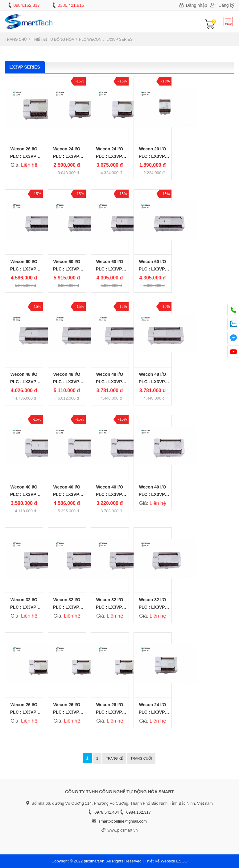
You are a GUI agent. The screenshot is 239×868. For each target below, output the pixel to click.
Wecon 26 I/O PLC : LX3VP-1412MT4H (67, 712)
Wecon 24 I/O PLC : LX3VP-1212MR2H (67, 156)
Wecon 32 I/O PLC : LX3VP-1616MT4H (67, 607)
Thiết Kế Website (160, 861)
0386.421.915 (71, 5)
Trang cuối (141, 758)
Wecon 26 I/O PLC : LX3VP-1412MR (24, 156)
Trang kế (114, 758)
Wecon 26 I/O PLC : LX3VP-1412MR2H (24, 712)
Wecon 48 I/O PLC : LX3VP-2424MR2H (24, 382)
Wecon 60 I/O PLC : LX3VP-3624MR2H (24, 269)
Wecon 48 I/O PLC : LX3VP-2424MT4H (67, 382)
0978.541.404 (107, 812)
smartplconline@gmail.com (122, 821)
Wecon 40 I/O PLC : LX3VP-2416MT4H (67, 494)
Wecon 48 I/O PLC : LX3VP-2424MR (152, 382)
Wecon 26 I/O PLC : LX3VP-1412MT (110, 712)
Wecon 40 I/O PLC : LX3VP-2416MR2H (24, 494)
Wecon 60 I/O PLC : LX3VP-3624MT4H (67, 269)
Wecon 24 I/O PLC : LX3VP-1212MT (152, 712)
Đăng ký (222, 5)
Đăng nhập (193, 5)
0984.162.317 (27, 5)
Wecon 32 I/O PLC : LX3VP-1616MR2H (24, 607)
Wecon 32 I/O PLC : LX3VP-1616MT (110, 607)
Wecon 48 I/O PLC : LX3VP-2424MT (110, 382)
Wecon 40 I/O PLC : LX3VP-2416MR (152, 494)
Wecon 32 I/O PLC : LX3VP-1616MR (152, 607)
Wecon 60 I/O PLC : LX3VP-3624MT (110, 269)
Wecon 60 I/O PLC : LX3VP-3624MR (152, 269)
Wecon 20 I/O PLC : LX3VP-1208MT (152, 156)
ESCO (182, 861)
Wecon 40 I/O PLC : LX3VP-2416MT (110, 494)
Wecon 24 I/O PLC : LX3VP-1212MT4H (110, 156)
